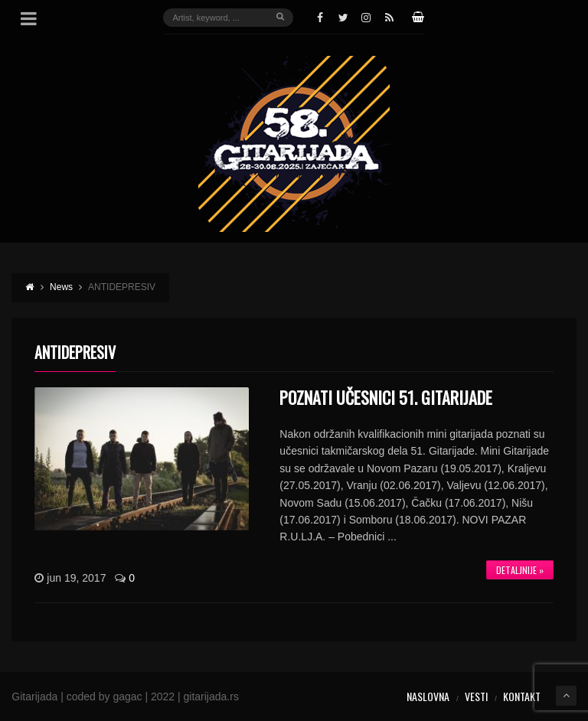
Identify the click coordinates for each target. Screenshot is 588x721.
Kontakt (522, 696)
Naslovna (428, 696)
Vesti (476, 696)
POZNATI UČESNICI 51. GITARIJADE (386, 397)
